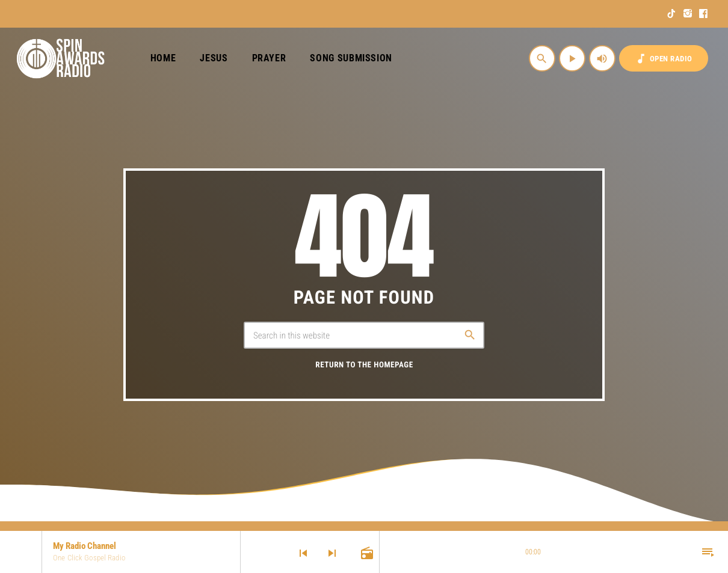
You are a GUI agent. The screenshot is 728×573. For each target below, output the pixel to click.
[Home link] (61, 58)
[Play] (572, 58)
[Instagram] (688, 14)
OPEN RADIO (664, 59)
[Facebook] (704, 14)
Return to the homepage (364, 365)
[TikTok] (672, 14)
